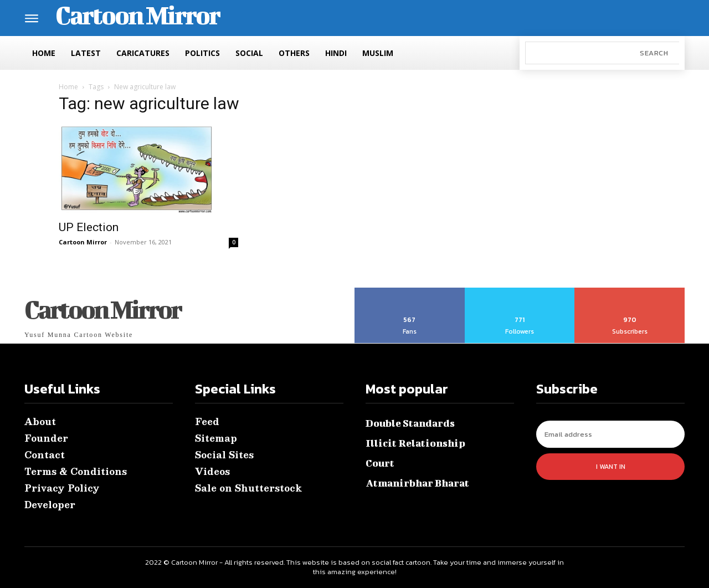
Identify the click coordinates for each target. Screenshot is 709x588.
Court (380, 463)
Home (68, 87)
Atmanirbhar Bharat (417, 483)
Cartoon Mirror (83, 242)
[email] (610, 434)
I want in (611, 467)
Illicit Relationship (415, 443)
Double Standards (410, 423)
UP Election (89, 227)
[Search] (654, 53)
